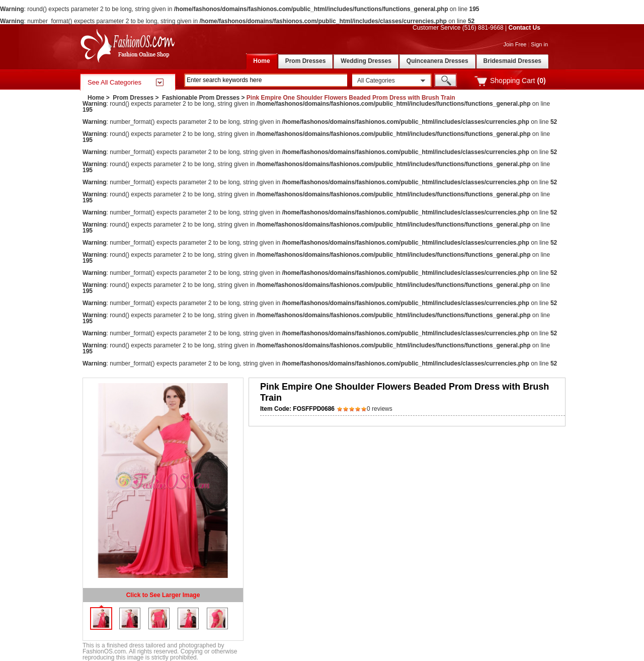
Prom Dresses (133, 98)
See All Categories (114, 82)
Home (96, 98)
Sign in (539, 44)
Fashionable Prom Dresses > (204, 98)
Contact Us (525, 28)
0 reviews (380, 409)
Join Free (515, 44)
